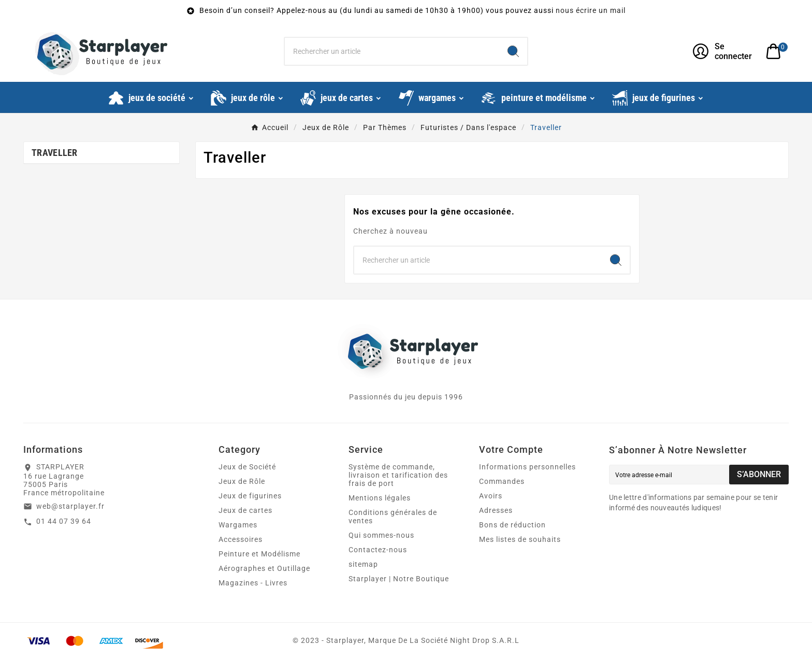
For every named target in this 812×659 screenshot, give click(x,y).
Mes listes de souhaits (520, 539)
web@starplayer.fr (70, 506)
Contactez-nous (378, 550)
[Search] (513, 51)
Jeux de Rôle (242, 481)
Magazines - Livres (253, 583)
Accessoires (241, 539)
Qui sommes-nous (381, 535)
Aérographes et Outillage (264, 568)
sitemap (363, 564)
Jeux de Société (247, 467)
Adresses (496, 510)
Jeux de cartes (245, 510)
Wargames (238, 525)
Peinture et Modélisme (259, 554)
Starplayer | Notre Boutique (399, 579)
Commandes (502, 481)
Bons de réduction (512, 525)
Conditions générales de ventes (393, 517)
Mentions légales (380, 498)
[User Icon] (723, 51)
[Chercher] (392, 51)
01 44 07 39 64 (64, 521)
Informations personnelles (527, 467)
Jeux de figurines (250, 496)
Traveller (55, 153)
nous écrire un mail (591, 10)
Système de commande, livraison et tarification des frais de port (398, 475)
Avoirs (491, 496)
